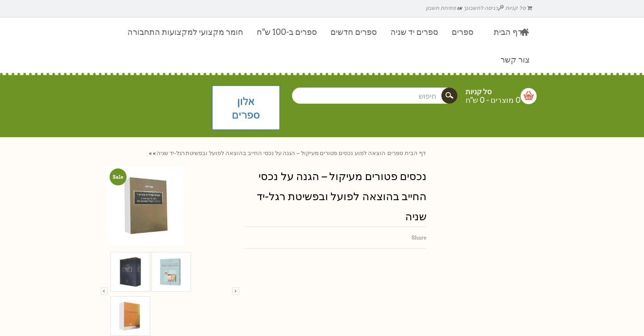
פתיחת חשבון (441, 8)
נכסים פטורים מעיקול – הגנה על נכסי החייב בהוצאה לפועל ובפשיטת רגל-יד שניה (255, 153)
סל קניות (519, 8)
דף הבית (415, 153)
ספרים (395, 153)
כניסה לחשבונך (484, 8)
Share (419, 237)
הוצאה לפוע (370, 153)
